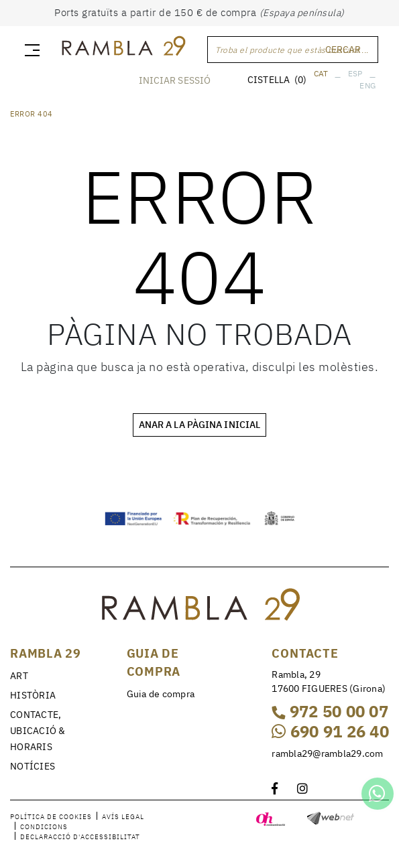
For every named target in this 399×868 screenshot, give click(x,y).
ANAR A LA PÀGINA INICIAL (199, 425)
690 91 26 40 (330, 731)
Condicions (44, 827)
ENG (367, 85)
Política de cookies (51, 817)
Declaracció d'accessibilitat (80, 837)
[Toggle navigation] (30, 50)
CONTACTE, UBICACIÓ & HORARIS (38, 731)
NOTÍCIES (33, 766)
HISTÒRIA (33, 695)
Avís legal (123, 817)
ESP (355, 73)
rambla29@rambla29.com (327, 753)
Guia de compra (161, 694)
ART (19, 676)
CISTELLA (277, 80)
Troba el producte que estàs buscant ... (292, 50)
